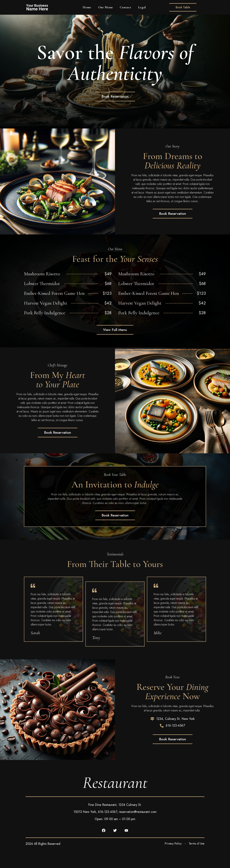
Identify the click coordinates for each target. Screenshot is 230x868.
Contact (125, 7)
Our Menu (105, 7)
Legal (142, 7)
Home (87, 7)
